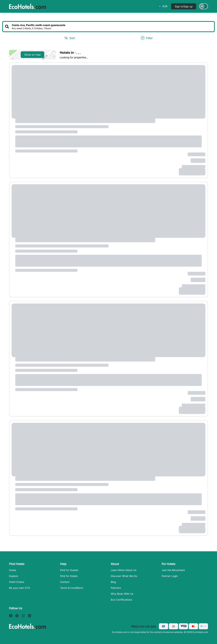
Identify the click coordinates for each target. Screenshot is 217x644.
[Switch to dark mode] (204, 6)
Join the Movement (173, 570)
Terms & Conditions (72, 588)
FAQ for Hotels (69, 576)
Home (13, 570)
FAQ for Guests (69, 570)
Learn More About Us (124, 570)
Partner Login (170, 576)
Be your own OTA (20, 588)
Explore (13, 576)
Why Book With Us (122, 594)
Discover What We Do (124, 576)
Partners (116, 588)
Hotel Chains (17, 582)
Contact (65, 582)
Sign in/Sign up (184, 6)
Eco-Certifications (121, 600)
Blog (113, 582)
